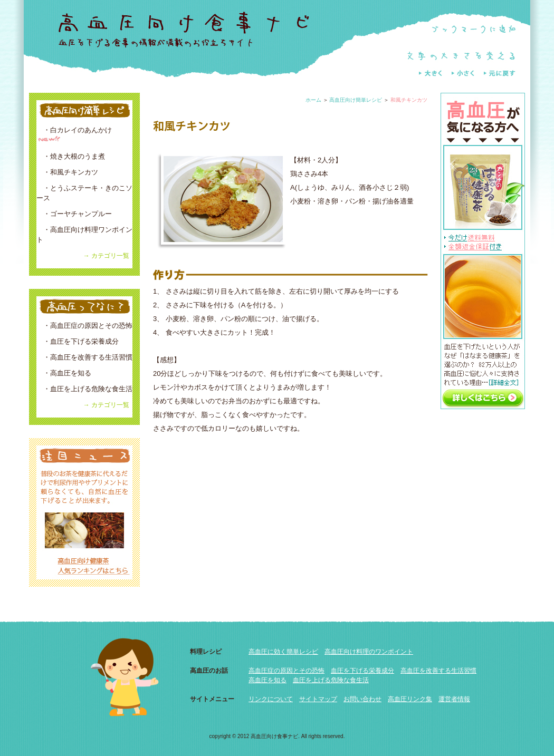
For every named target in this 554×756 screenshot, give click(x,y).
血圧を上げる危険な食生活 (331, 680)
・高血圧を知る (64, 373)
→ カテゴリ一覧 (106, 256)
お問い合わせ (362, 699)
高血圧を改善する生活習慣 (438, 671)
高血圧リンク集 (410, 699)
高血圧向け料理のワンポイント (369, 652)
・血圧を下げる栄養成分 (78, 341)
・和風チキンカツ (67, 172)
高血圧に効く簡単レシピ (283, 652)
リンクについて (271, 699)
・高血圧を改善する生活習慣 (84, 357)
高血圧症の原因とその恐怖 (286, 671)
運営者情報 (454, 699)
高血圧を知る (268, 680)
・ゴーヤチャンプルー (74, 214)
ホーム (313, 100)
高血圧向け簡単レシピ (356, 100)
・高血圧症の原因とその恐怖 (84, 326)
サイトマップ (318, 699)
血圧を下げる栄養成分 (362, 671)
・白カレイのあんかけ (74, 135)
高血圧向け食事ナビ (274, 736)
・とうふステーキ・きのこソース (84, 193)
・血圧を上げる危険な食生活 (84, 389)
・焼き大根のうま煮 (71, 156)
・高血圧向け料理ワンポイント (84, 235)
